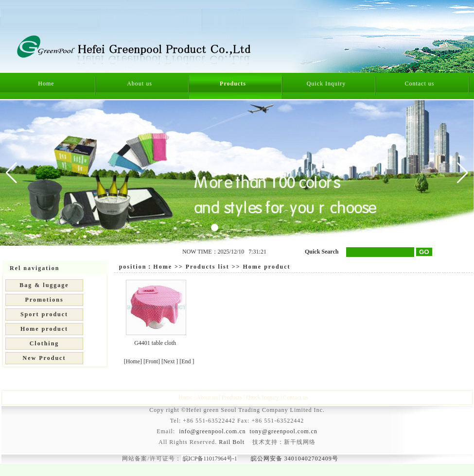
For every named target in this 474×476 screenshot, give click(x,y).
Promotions (44, 300)
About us (140, 84)
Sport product (44, 314)
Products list (208, 267)
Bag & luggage (44, 285)
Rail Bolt (232, 442)
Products (233, 84)
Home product (44, 329)
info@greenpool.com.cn (212, 431)
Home (46, 84)
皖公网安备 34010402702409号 (295, 459)
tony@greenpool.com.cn (284, 431)
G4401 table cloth (155, 343)
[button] (463, 173)
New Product (44, 358)
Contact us (419, 84)
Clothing (44, 343)
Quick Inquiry (326, 84)
